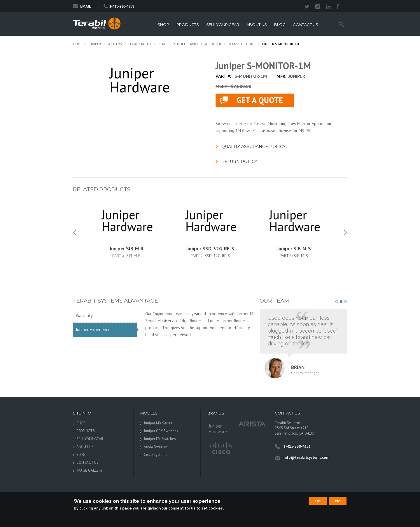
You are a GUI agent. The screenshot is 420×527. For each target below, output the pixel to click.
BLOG (280, 25)
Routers (115, 44)
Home (78, 44)
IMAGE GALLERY (89, 470)
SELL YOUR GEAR (223, 25)
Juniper (95, 44)
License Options (242, 44)
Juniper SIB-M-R (127, 249)
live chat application (255, 100)
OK (318, 501)
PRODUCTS (188, 25)
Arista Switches (156, 447)
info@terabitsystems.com (306, 457)
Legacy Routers (142, 44)
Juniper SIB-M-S (294, 249)
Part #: (119, 256)
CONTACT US (306, 25)
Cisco (221, 449)
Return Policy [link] (239, 161)
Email (82, 6)
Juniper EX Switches (160, 439)
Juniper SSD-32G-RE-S (210, 249)
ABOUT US (257, 25)
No (338, 501)
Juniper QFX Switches (161, 431)
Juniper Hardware (218, 429)
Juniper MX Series (158, 423)
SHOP (163, 25)
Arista (252, 424)
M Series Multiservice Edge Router (192, 44)
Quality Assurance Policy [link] (253, 147)
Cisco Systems (156, 455)
